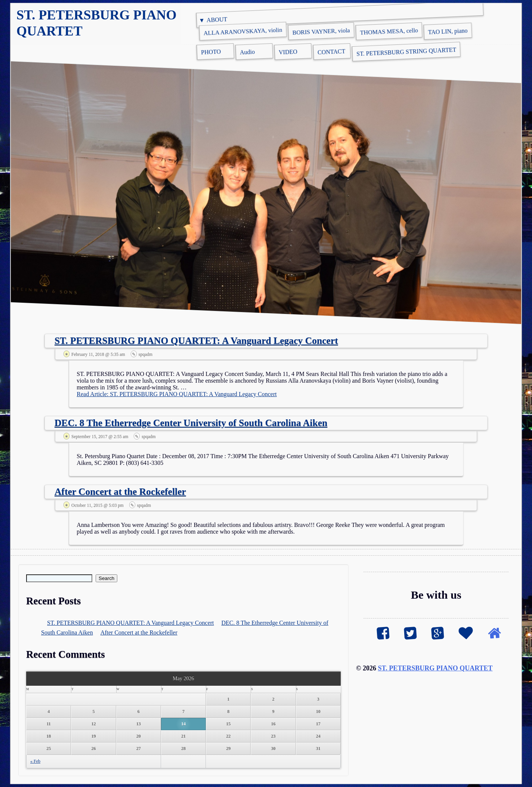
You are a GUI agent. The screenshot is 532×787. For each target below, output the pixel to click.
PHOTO (211, 52)
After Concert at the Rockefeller (120, 492)
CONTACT (332, 52)
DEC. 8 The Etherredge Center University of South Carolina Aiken (191, 423)
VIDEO (288, 52)
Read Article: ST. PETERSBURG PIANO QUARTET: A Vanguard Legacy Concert (177, 394)
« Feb (35, 761)
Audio (248, 52)
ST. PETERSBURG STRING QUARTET (406, 52)
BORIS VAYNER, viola (321, 31)
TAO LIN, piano (448, 31)
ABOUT (217, 20)
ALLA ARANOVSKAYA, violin (243, 31)
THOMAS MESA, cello (389, 31)
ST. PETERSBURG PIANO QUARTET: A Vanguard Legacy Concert (196, 341)
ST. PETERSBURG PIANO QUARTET (435, 668)
